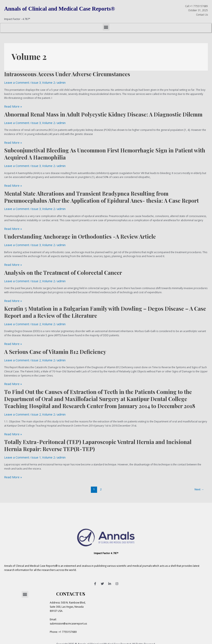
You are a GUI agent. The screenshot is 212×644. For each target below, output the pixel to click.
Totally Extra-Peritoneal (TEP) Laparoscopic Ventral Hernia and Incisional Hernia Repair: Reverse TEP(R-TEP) (98, 430)
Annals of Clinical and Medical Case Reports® (70, 8)
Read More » (12, 105)
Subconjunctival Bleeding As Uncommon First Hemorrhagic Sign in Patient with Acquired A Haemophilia (105, 150)
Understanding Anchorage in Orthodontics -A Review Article (80, 230)
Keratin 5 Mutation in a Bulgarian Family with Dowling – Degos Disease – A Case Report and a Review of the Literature (105, 302)
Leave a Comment (15, 82)
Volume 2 (42, 82)
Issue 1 (31, 442)
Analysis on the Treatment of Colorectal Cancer (63, 264)
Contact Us (202, 15)
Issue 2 (31, 272)
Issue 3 (31, 82)
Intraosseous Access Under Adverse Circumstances (67, 74)
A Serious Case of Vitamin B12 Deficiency (55, 340)
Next (199, 472)
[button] (106, 27)
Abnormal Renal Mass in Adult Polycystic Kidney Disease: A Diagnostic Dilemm (103, 113)
